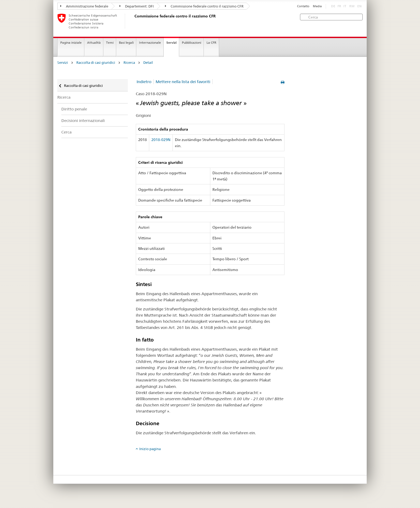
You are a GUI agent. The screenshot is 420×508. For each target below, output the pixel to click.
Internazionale (150, 42)
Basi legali (126, 42)
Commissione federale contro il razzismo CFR (204, 6)
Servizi (171, 42)
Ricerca (129, 63)
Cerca (66, 132)
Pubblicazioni (192, 42)
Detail (148, 63)
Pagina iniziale (71, 42)
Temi (110, 42)
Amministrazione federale (84, 6)
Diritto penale (74, 109)
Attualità (94, 42)
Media (317, 6)
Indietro (144, 82)
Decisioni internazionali (83, 120)
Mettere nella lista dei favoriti (183, 82)
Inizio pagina (150, 449)
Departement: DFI (137, 6)
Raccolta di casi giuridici (96, 63)
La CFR (211, 42)
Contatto (303, 6)
